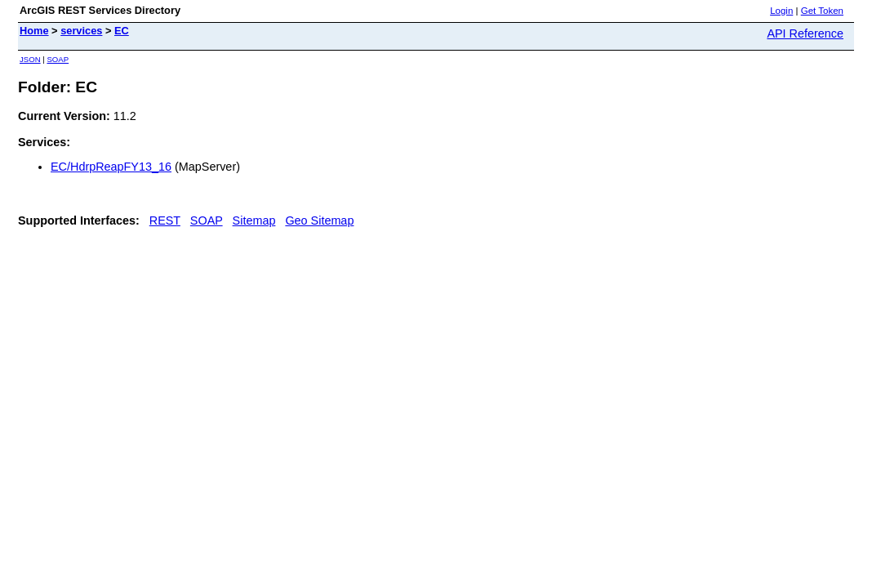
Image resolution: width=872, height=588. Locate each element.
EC (122, 31)
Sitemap (254, 220)
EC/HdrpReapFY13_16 (111, 167)
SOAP (58, 59)
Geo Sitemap (319, 220)
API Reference (805, 33)
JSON (30, 59)
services (81, 31)
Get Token (822, 11)
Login (781, 11)
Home (34, 31)
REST (165, 220)
